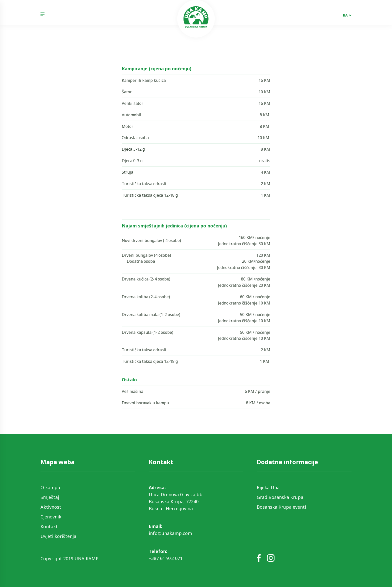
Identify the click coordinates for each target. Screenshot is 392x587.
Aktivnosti (51, 507)
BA (345, 15)
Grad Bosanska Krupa (280, 497)
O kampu (50, 487)
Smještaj (50, 497)
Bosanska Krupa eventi (281, 507)
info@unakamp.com (170, 533)
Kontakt (49, 526)
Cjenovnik (51, 517)
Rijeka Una (268, 487)
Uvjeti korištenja (58, 536)
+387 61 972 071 (166, 558)
